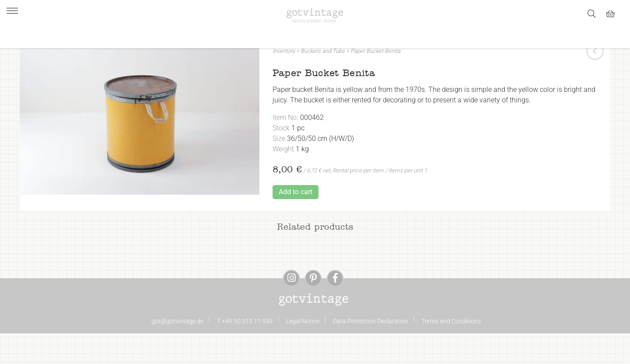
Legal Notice (303, 348)
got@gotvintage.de (177, 348)
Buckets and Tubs (323, 78)
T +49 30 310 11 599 (245, 348)
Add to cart (296, 219)
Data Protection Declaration (371, 348)
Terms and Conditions (451, 348)
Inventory (284, 78)
